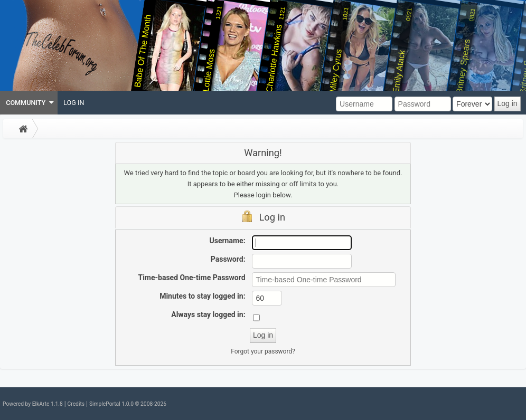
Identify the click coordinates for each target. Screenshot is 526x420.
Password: (228, 259)
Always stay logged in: (208, 314)
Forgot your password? (263, 351)
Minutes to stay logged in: (202, 296)
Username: (228, 241)
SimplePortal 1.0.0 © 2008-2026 (128, 404)
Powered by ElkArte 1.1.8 (33, 404)
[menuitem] (29, 103)
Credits (76, 404)
